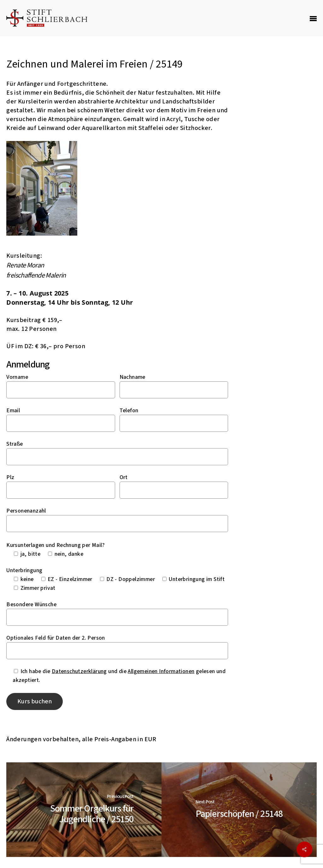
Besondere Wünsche (31, 604)
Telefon (129, 411)
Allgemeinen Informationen (161, 671)
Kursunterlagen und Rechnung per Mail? (56, 545)
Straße (15, 444)
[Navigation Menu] (313, 18)
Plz (10, 477)
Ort (124, 477)
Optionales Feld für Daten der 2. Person (56, 638)
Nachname (132, 377)
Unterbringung (24, 570)
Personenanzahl (26, 511)
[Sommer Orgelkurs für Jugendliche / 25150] (84, 810)
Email (13, 411)
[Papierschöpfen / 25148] (239, 810)
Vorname (17, 377)
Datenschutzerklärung (79, 671)
